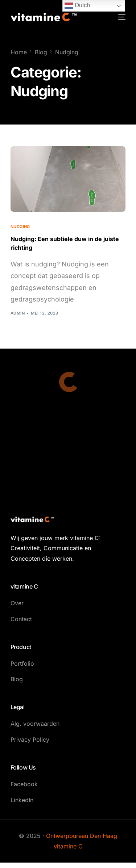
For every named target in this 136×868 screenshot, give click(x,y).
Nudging (20, 227)
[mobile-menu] (121, 17)
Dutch (77, 6)
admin (18, 313)
